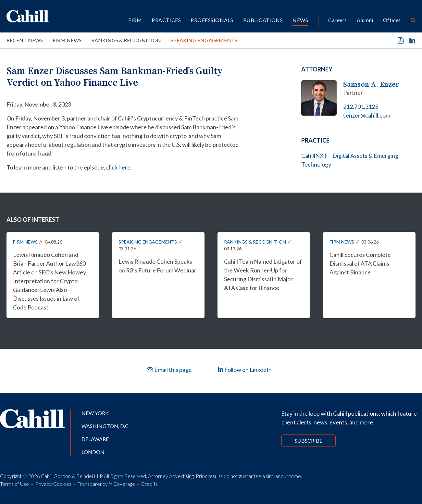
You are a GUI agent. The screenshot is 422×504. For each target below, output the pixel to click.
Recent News (25, 40)
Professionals (212, 20)
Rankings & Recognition (126, 40)
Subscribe (309, 441)
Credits (149, 484)
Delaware (95, 439)
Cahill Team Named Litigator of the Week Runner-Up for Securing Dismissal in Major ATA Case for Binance (263, 275)
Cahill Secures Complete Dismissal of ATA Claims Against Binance (360, 263)
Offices (392, 20)
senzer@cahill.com (367, 115)
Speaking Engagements (204, 40)
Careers (337, 20)
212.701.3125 (361, 107)
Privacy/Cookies (53, 484)
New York (95, 413)
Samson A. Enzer (371, 84)
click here (118, 167)
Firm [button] (135, 20)
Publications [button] (263, 20)
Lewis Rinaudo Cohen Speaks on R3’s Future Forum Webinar (157, 266)
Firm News (67, 40)
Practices (166, 20)
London (93, 452)
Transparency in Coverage (106, 484)
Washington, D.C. (106, 426)
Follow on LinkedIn (245, 370)
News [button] (300, 20)
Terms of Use (14, 484)
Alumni (365, 20)
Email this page (169, 370)
